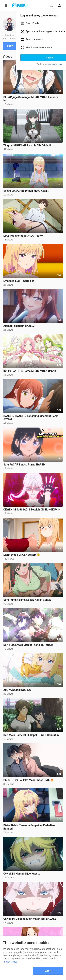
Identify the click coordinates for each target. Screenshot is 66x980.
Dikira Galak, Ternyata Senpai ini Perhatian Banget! (29, 827)
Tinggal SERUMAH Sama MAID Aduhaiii (27, 146)
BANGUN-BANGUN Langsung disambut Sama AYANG (31, 418)
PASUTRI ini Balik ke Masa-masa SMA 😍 (29, 780)
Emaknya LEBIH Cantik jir (19, 281)
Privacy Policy (10, 962)
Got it (48, 971)
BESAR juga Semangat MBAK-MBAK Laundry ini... (31, 99)
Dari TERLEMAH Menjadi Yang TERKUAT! (28, 645)
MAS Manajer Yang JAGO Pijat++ (23, 236)
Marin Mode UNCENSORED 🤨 (22, 555)
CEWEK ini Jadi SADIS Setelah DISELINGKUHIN (32, 510)
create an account (55, 64)
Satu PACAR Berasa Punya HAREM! (25, 465)
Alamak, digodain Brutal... (19, 326)
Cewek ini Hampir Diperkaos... (22, 874)
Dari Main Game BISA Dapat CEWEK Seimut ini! (32, 735)
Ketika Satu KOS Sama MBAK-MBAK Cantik (30, 371)
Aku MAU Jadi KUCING (17, 690)
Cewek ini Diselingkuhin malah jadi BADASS (30, 919)
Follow (10, 46)
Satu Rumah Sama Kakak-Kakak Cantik (27, 600)
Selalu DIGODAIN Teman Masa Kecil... (26, 191)
